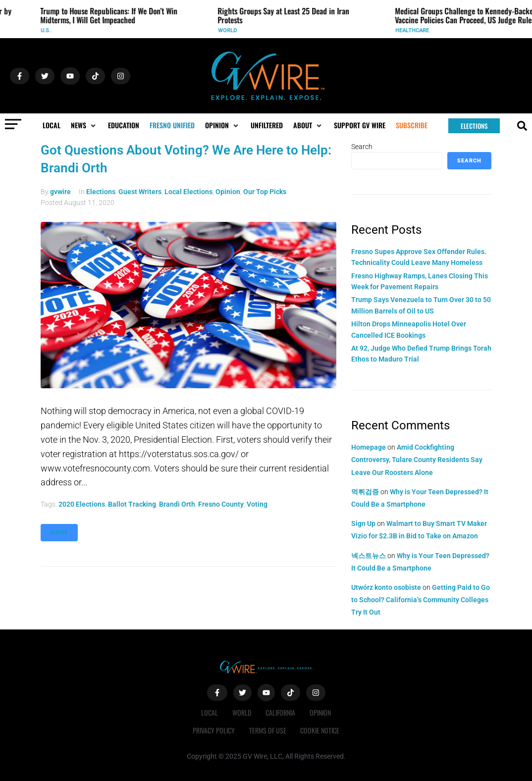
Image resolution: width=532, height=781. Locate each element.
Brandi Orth (177, 504)
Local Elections (188, 192)
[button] (84, 125)
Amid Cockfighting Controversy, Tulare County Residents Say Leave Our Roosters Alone (417, 460)
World (230, 30)
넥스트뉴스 (369, 556)
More (59, 533)
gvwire (60, 192)
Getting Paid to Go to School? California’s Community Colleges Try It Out (421, 600)
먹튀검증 (365, 492)
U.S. (49, 30)
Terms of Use (268, 730)
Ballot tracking (132, 504)
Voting (257, 504)
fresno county (221, 504)
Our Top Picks (265, 192)
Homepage (369, 447)
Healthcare (415, 30)
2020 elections (82, 504)
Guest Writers (140, 192)
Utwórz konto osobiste (386, 587)
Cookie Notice (321, 730)
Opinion (228, 192)
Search (362, 147)
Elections (101, 192)
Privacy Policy (213, 730)
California (281, 712)
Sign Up (363, 523)
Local (209, 712)
